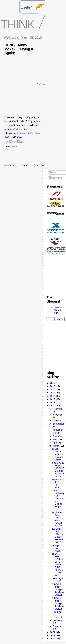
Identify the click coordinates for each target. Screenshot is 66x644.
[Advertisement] (33, 156)
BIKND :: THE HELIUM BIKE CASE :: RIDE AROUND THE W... (58, 565)
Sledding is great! (58, 580)
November (58, 415)
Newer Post (10, 165)
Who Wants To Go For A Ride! (58, 483)
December (58, 409)
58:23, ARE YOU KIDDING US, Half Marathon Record (58, 469)
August (57, 430)
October (57, 421)
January (57, 626)
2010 (53, 406)
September (58, 424)
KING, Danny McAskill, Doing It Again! (19, 49)
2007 (53, 639)
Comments (55, 178)
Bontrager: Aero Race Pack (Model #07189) (58, 519)
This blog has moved (57, 615)
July (55, 433)
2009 (53, 632)
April (55, 443)
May (55, 439)
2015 (53, 389)
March (56, 446)
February (57, 620)
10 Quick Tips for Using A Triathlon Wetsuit (58, 589)
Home (25, 165)
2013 (53, 396)
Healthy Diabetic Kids (58, 310)
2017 (53, 383)
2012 (53, 399)
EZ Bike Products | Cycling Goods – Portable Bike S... (58, 535)
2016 (53, 386)
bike (15, 147)
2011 (53, 402)
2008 (53, 635)
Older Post (39, 165)
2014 (53, 393)
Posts (53, 172)
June (56, 436)
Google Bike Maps (56, 548)
